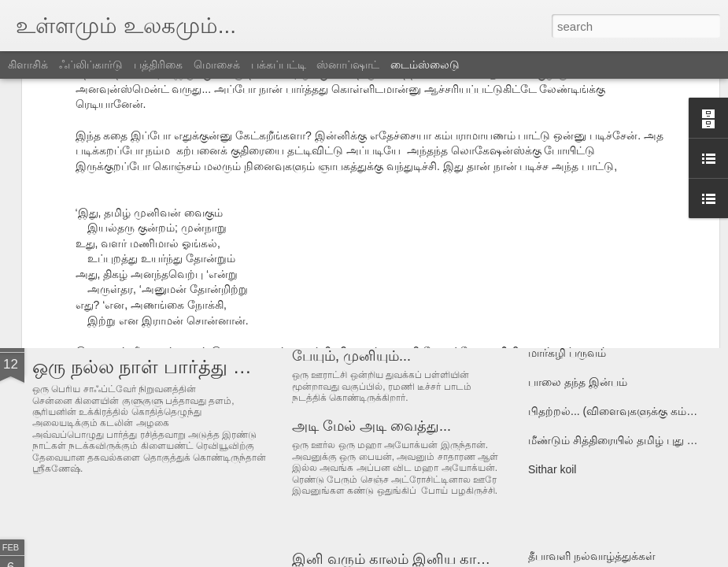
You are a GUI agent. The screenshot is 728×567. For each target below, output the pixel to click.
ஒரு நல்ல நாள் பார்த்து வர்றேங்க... (182, 367)
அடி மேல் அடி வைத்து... (371, 426)
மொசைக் (217, 65)
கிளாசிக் (28, 65)
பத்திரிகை (158, 65)
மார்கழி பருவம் (567, 353)
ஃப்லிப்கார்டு (91, 65)
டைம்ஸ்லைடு (425, 65)
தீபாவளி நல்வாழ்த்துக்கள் (592, 556)
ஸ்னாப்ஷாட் (348, 65)
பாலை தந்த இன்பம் (578, 382)
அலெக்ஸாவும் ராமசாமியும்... (386, 246)
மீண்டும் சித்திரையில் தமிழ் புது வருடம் (626, 440)
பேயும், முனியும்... (351, 356)
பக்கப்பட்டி (279, 65)
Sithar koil (552, 469)
